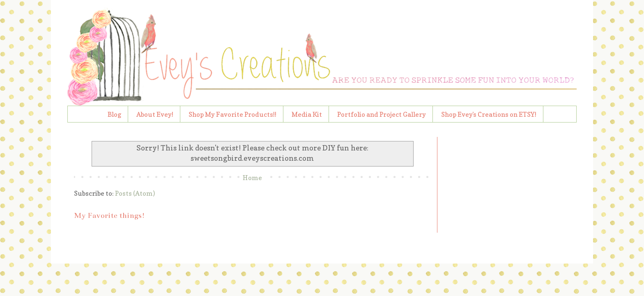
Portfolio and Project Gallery (382, 114)
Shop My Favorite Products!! (232, 114)
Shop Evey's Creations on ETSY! (489, 114)
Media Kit (307, 114)
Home (252, 178)
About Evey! (155, 114)
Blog (114, 114)
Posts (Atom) (135, 193)
